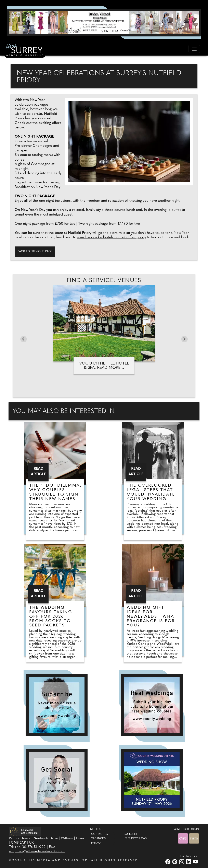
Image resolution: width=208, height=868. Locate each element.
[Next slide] (184, 339)
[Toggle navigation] (194, 49)
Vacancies (98, 838)
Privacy (96, 843)
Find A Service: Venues (104, 281)
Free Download (136, 838)
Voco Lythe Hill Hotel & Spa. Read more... (104, 366)
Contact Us (100, 834)
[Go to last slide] (24, 339)
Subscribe (131, 834)
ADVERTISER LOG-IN (187, 829)
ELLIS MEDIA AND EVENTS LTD (56, 861)
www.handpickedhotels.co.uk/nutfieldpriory (112, 237)
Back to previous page (35, 251)
